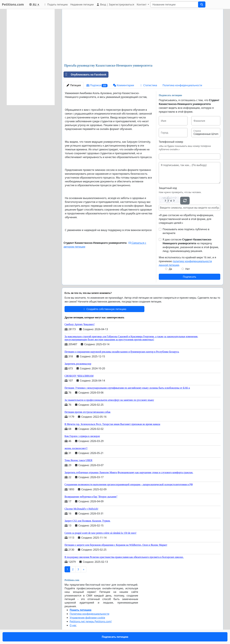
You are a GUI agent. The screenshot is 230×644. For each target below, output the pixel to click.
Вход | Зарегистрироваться (115, 4)
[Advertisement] (143, 37)
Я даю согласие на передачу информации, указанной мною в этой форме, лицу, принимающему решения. (191, 245)
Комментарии (124, 85)
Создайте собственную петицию (104, 309)
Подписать (190, 277)
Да (171, 269)
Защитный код (168, 188)
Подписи (97, 85)
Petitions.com (13, 4)
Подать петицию (56, 4)
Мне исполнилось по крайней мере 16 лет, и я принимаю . (187, 261)
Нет (188, 269)
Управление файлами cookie (87, 618)
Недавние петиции (82, 4)
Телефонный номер (171, 142)
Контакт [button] (142, 4)
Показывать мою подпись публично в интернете (186, 231)
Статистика (148, 85)
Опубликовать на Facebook (85, 75)
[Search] (174, 4)
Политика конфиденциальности (182, 85)
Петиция (74, 85)
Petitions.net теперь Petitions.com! (91, 621)
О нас (73, 625)
